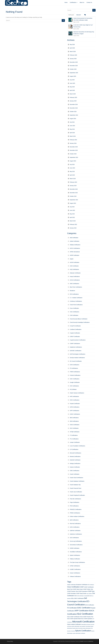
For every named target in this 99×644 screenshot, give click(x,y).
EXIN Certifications (75, 365)
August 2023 (73, 161)
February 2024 (73, 140)
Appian (72, 259)
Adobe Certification (75, 241)
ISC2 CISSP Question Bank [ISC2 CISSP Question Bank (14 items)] (74, 619)
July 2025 (72, 80)
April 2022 (72, 217)
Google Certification (75, 382)
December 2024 (74, 104)
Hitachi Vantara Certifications (77, 393)
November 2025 (74, 66)
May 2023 (72, 171)
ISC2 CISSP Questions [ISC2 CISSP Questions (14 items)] (87, 619)
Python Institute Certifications (77, 516)
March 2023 (73, 179)
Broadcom (72, 291)
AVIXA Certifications (75, 280)
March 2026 (73, 52)
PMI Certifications (74, 506)
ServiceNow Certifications (76, 545)
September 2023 (74, 157)
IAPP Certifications (75, 411)
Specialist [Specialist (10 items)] (73, 631)
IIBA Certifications (74, 421)
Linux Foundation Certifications (78, 446)
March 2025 (73, 94)
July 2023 (72, 164)
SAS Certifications (74, 538)
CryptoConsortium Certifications (78, 340)
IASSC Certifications (75, 414)
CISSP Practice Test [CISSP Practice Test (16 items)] (73, 591)
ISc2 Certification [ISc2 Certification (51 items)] (85, 614)
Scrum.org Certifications (76, 541)
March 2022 (73, 221)
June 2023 (72, 168)
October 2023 (73, 154)
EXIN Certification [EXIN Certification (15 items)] (89, 605)
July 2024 (72, 122)
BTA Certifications (74, 294)
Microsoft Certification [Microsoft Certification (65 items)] (83, 622)
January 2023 (73, 186)
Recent (79, 15)
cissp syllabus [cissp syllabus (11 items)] (89, 594)
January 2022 (73, 228)
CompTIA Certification (75, 326)
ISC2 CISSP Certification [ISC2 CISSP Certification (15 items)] (74, 617)
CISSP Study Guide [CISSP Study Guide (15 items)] (81, 594)
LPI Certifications (74, 449)
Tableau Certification (75, 559)
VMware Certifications (75, 576)
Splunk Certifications (75, 555)
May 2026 (72, 45)
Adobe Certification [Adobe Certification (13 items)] (72, 585)
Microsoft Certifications (76, 453)
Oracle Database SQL (75, 485)
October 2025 (73, 69)
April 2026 (72, 48)
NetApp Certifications (75, 464)
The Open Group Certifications (77, 562)
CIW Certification (74, 315)
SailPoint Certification (75, 531)
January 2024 (73, 143)
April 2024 (72, 133)
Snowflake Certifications (76, 552)
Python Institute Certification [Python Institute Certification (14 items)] (74, 624)
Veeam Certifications (75, 573)
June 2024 (72, 126)
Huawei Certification (75, 404)
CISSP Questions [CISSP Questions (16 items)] (83, 591)
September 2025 (74, 73)
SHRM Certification (75, 548)
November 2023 (74, 150)
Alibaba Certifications (75, 245)
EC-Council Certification (76, 361)
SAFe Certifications (75, 527)
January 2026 (73, 59)
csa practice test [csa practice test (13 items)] (88, 596)
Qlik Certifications (74, 520)
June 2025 (72, 83)
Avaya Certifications (75, 277)
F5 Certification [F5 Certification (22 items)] (72, 608)
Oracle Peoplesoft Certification (77, 495)
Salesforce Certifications (76, 534)
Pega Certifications (75, 502)
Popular (71, 15)
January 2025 (73, 101)
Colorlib (81, 641)
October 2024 (73, 112)
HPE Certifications (74, 396)
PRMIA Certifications (75, 513)
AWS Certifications (75, 284)
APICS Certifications (75, 248)
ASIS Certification (74, 266)
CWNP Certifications (75, 344)
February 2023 (73, 182)
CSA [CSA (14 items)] (76, 596)
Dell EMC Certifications (76, 351)
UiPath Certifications (75, 566)
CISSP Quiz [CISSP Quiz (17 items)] (91, 591)
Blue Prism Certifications (76, 287)
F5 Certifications (74, 368)
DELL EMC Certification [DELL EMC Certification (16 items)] (77, 598)
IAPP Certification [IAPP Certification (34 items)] (81, 611)
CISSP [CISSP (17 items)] (82, 587)
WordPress (91, 641)
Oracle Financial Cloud (76, 488)
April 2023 (72, 175)
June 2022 (72, 210)
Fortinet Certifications (75, 375)
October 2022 (73, 196)
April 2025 (72, 90)
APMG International (75, 252)
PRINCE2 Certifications (76, 509)
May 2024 (72, 129)
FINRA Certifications (75, 372)
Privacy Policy (10, 641)
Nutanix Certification (75, 467)
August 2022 (73, 203)
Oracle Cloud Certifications (77, 478)
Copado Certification (75, 333)
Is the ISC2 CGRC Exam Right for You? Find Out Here (83, 26)
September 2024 (74, 115)
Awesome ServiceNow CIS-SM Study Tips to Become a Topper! (84, 33)
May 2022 (72, 214)
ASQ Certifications (74, 269)
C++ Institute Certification (76, 298)
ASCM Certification (75, 262)
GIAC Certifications (75, 379)
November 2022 (74, 193)
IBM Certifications (74, 418)
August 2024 (73, 119)
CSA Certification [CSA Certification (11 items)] (80, 596)
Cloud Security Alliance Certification (79, 319)
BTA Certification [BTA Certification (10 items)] (91, 585)
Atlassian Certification (75, 273)
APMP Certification (75, 255)
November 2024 (74, 108)
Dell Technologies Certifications (78, 354)
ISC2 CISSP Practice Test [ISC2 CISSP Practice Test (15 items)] (87, 617)
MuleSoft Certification (75, 460)
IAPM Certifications (75, 407)
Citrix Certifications (75, 312)
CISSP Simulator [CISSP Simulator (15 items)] (71, 594)
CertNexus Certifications (76, 301)
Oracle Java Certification (76, 492)
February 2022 (73, 224)
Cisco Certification (74, 308)
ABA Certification (74, 238)
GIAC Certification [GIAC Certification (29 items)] (84, 608)
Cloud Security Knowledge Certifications (80, 322)
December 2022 (74, 189)
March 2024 (73, 136)
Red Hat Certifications (75, 524)
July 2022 (72, 207)
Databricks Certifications (76, 347)
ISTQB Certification (75, 432)
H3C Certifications (74, 386)
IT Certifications (74, 435)
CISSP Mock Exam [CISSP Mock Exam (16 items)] (78, 589)
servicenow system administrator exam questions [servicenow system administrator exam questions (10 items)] (76, 626)
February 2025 (73, 97)
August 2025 (73, 76)
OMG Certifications (75, 471)
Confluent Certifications (76, 329)
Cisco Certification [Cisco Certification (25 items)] (73, 587)
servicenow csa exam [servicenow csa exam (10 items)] (90, 624)
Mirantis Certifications (75, 457)
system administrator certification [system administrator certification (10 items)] (79, 633)
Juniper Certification (75, 442)
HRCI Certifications (75, 400)
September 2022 (74, 200)
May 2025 (72, 87)
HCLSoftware (73, 389)
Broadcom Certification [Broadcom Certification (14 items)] (82, 585)
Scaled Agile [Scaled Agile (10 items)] (84, 624)
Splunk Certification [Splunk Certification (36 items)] (83, 631)
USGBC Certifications (75, 569)
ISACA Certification (75, 425)
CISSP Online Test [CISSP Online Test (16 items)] (88, 589)
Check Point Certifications (76, 305)
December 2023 (74, 147)
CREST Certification (75, 337)
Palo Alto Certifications (75, 499)
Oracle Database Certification (77, 481)
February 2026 (73, 55)
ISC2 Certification (74, 428)
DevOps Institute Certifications (77, 358)
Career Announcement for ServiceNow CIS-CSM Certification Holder (83, 19)
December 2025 (74, 62)
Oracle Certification (75, 474)
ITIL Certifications (74, 439)
